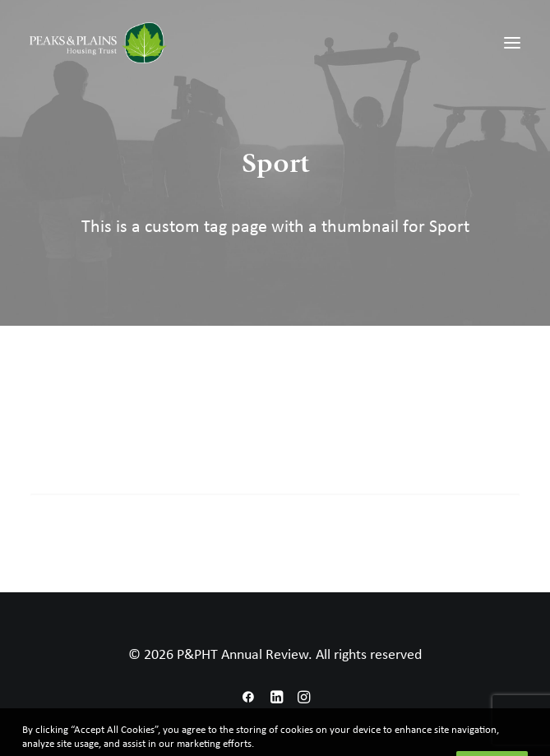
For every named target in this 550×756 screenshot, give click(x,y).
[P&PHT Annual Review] (98, 43)
